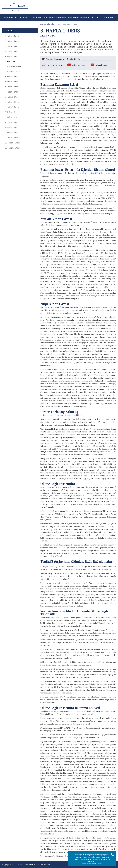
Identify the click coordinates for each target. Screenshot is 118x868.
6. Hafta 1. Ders (12, 102)
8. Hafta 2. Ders (12, 127)
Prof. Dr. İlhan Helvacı (28, 865)
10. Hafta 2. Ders (12, 148)
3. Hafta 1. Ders (66, 24)
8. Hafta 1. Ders (12, 122)
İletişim (112, 7)
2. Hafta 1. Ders (12, 46)
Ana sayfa (44, 7)
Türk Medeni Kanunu (57, 7)
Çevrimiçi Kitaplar (102, 7)
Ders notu (12, 61)
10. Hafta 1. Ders (12, 143)
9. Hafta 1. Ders (12, 133)
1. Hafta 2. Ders (12, 41)
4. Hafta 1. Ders (12, 82)
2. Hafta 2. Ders (12, 51)
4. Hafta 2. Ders (12, 87)
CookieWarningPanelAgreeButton (92, 863)
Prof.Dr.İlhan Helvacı (87, 7)
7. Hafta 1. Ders (12, 112)
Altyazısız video (14, 66)
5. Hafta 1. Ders (12, 92)
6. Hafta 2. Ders (12, 107)
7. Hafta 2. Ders (12, 117)
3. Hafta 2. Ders (12, 76)
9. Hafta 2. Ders (12, 138)
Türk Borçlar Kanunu (72, 7)
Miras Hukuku (51, 24)
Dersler (58, 24)
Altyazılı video (13, 71)
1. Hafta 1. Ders (12, 36)
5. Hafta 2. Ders (12, 97)
